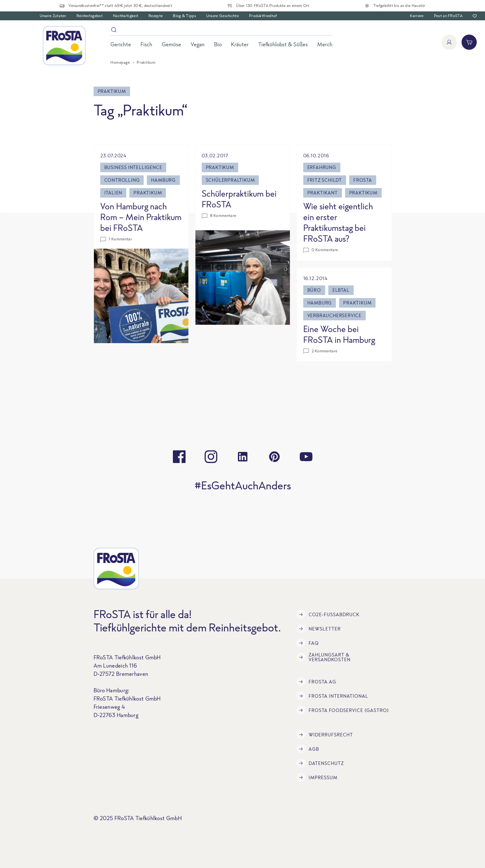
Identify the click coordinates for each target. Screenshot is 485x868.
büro (314, 290)
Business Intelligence (133, 167)
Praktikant (323, 193)
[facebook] (179, 457)
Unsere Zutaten (53, 16)
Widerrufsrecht (325, 734)
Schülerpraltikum (230, 180)
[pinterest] (274, 457)
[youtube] (306, 457)
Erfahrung (322, 167)
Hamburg (163, 180)
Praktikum (148, 193)
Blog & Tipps (184, 16)
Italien (113, 193)
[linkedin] (243, 457)
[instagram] (211, 457)
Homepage (120, 62)
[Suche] (221, 31)
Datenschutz (320, 763)
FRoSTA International (332, 696)
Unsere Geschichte (223, 16)
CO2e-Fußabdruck (328, 614)
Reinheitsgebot (90, 16)
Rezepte (156, 16)
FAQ (308, 643)
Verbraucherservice (334, 315)
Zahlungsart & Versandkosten (324, 657)
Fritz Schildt (325, 180)
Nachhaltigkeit (126, 16)
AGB (308, 749)
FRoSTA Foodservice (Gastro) (343, 710)
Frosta (363, 180)
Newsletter (319, 629)
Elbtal (341, 290)
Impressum (317, 777)
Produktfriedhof (263, 16)
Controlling (122, 180)
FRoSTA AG (316, 682)
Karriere (417, 16)
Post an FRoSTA (448, 16)
